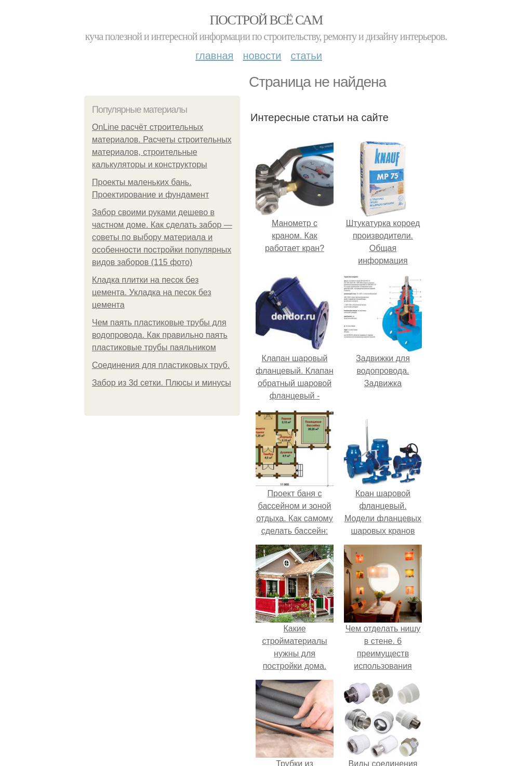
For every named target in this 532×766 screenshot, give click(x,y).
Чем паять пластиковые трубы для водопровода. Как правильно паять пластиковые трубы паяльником (160, 335)
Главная (214, 56)
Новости (262, 56)
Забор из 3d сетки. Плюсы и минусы (162, 383)
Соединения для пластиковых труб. (161, 365)
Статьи (306, 56)
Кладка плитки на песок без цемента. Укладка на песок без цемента (152, 292)
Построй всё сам (266, 20)
